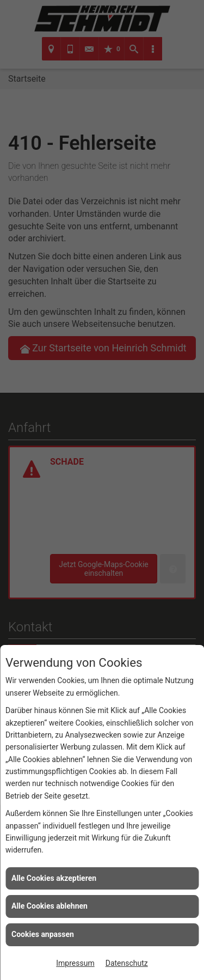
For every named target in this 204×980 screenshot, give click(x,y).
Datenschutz (127, 963)
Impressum (75, 963)
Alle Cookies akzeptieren (54, 878)
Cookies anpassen (43, 934)
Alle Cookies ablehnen (50, 906)
